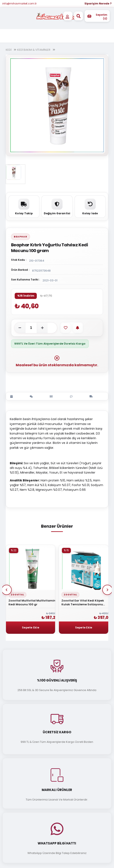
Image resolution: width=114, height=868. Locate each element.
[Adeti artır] (42, 328)
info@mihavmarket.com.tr (19, 4)
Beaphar (21, 237)
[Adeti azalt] (20, 328)
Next (107, 590)
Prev (7, 590)
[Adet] (31, 328)
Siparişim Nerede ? (98, 4)
